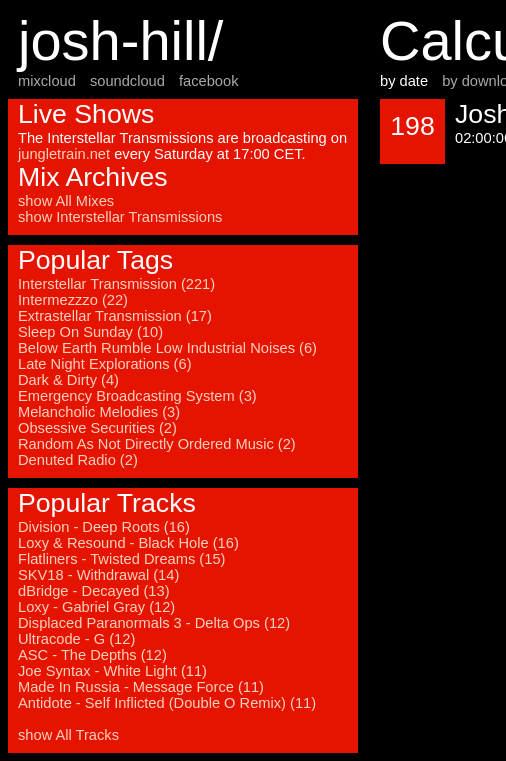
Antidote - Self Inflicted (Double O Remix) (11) (167, 703)
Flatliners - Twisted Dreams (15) (121, 559)
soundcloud (127, 81)
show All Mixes (66, 201)
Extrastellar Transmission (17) (115, 316)
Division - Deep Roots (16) (104, 527)
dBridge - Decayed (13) (94, 591)
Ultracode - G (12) (76, 639)
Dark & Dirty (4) (68, 380)
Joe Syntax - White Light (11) (112, 671)
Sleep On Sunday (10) (90, 332)
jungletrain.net (64, 154)
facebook (208, 81)
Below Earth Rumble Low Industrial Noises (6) (167, 348)
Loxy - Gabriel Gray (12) (96, 607)
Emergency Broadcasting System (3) (137, 396)
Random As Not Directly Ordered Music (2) (157, 444)
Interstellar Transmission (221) (116, 284)
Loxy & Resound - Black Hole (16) (128, 543)
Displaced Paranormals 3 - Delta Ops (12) (154, 623)
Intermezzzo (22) (73, 300)
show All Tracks (68, 735)
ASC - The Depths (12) (92, 655)
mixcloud (47, 81)
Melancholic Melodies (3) (99, 412)
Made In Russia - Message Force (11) (141, 687)
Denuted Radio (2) (78, 460)
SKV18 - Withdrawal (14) (98, 575)
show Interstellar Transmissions (120, 217)
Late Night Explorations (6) (105, 364)
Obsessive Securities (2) (97, 428)
